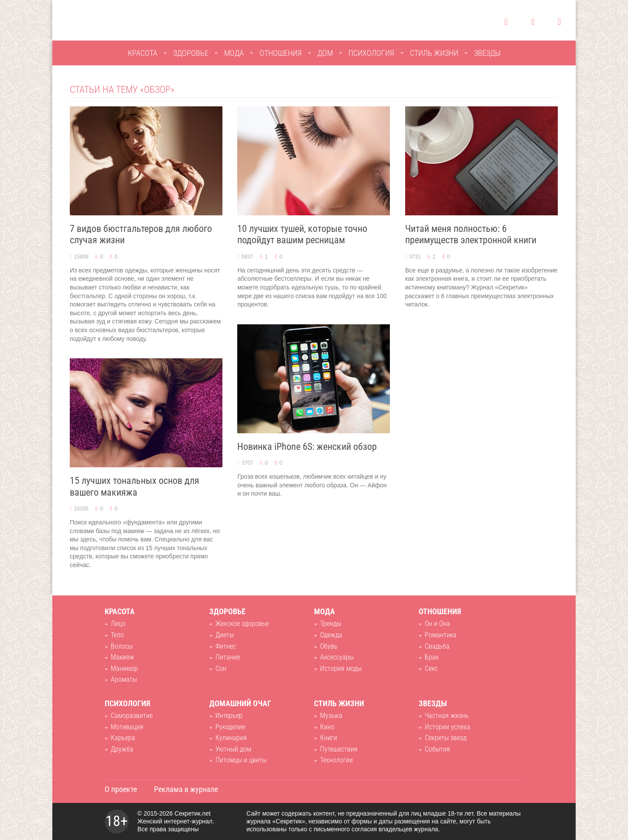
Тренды (331, 624)
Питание (228, 657)
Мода (234, 53)
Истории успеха (447, 727)
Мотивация (127, 727)
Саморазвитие (132, 716)
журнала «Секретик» (276, 821)
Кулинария (231, 738)
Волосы (122, 646)
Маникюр (124, 668)
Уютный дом (233, 749)
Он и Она (437, 624)
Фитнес (226, 646)
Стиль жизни (434, 53)
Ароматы (124, 679)
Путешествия (339, 749)
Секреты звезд (446, 738)
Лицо (118, 624)
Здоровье (191, 53)
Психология (371, 53)
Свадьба (437, 646)
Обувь (329, 646)
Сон (221, 668)
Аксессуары (337, 657)
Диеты (225, 635)
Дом (325, 53)
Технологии (336, 760)
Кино (327, 727)
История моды (341, 668)
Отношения (281, 53)
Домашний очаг (240, 703)
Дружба (122, 749)
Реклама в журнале (186, 789)
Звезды (487, 53)
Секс (431, 668)
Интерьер (229, 716)
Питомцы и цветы (241, 760)
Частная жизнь (447, 716)
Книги (329, 738)
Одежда (331, 635)
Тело (117, 635)
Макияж (123, 657)
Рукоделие (230, 727)
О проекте (121, 789)
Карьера (123, 738)
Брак (432, 657)
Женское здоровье (242, 624)
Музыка (331, 716)
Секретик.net (193, 813)
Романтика (441, 635)
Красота (143, 53)
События (437, 749)
